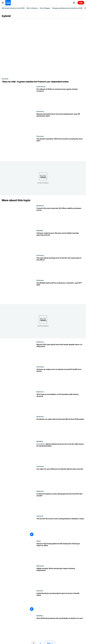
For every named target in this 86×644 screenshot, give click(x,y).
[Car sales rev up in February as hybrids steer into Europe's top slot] (60, 478)
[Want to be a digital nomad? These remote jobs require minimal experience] (60, 577)
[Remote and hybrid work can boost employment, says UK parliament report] (60, 123)
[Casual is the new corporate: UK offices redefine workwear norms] (60, 217)
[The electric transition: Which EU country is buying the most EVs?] (60, 148)
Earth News (41, 86)
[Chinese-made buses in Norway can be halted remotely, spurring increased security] (60, 242)
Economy (40, 111)
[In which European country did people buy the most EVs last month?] (60, 503)
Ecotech (5, 79)
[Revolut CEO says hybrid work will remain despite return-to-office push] (60, 353)
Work (39, 541)
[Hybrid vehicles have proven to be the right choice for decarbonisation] (60, 453)
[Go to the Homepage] (8, 3)
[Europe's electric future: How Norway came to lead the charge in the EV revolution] (60, 627)
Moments (40, 566)
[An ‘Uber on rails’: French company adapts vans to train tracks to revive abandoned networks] (43, 82)
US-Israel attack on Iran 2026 (13, 8)
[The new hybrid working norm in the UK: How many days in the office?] (60, 267)
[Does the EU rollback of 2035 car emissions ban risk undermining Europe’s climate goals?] (60, 98)
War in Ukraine (32, 8)
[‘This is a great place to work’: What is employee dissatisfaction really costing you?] (60, 292)
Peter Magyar (45, 8)
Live (81, 3)
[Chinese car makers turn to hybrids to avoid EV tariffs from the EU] (60, 378)
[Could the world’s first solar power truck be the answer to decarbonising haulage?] (60, 528)
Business (40, 206)
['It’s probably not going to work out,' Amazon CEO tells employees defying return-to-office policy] (60, 552)
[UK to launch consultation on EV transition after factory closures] (60, 403)
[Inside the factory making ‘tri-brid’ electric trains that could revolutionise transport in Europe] (60, 602)
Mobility (40, 230)
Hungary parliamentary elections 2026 (67, 8)
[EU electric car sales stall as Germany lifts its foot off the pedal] (60, 428)
